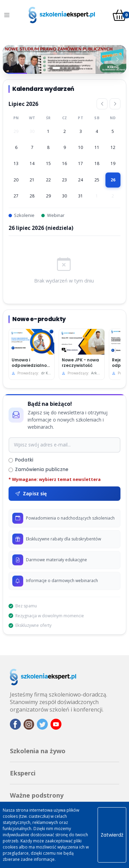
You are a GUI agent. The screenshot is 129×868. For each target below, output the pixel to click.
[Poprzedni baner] (12, 59)
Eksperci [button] (23, 773)
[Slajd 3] (67, 68)
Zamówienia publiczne (38, 470)
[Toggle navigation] (7, 15)
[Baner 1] (64, 59)
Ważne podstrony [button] (37, 795)
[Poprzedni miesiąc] (102, 104)
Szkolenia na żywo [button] (38, 751)
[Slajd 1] (56, 68)
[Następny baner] (117, 59)
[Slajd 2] (63, 68)
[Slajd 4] (71, 68)
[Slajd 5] (75, 68)
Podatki (21, 460)
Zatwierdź (112, 835)
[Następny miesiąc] (115, 104)
